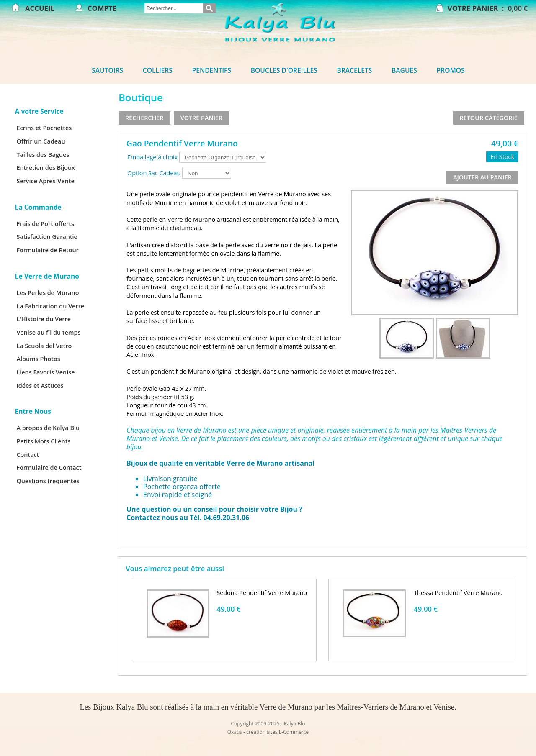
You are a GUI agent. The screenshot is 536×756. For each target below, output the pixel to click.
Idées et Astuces (40, 386)
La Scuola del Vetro (44, 346)
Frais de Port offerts (45, 224)
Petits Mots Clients (43, 441)
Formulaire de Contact (49, 468)
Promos (451, 70)
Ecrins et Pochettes (44, 128)
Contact (28, 455)
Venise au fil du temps (48, 332)
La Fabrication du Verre (50, 306)
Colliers (158, 70)
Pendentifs (212, 70)
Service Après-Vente (45, 181)
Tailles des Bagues (43, 155)
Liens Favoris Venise (45, 372)
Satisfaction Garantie (47, 237)
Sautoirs (107, 70)
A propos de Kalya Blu (48, 428)
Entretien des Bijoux (46, 168)
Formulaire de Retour (47, 250)
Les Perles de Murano (48, 293)
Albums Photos (38, 359)
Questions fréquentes (48, 481)
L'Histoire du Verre (44, 319)
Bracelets (355, 70)
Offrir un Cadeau (41, 141)
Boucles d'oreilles (284, 70)
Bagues (404, 70)
